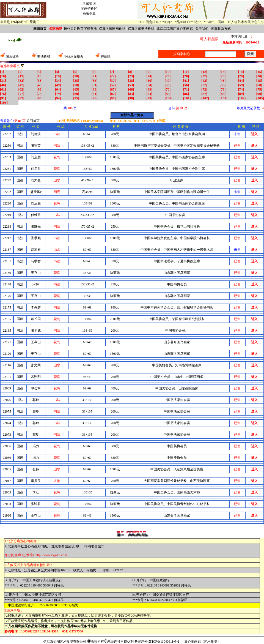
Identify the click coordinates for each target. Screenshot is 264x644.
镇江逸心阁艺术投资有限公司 (65, 642)
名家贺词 (89, 4)
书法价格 (41, 56)
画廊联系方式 (221, 29)
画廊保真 (89, 13)
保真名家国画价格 (112, 29)
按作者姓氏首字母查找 (80, 29)
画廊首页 (40, 29)
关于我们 (202, 29)
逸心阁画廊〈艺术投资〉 (202, 642)
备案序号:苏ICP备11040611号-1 (157, 642)
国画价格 (9, 56)
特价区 (106, 56)
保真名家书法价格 (141, 29)
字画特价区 (89, 9)
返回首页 (33, 121)
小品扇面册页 (73, 56)
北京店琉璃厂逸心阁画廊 (175, 29)
